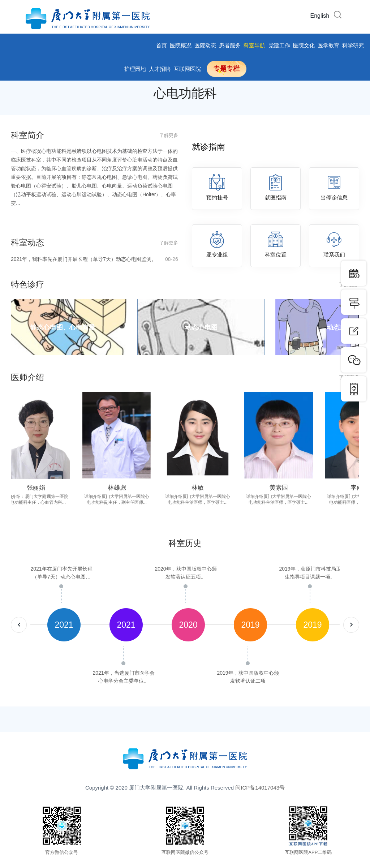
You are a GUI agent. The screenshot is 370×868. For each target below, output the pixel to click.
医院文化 (304, 45)
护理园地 (135, 69)
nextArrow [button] (351, 625)
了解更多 (169, 135)
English (320, 16)
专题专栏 (227, 69)
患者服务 (230, 45)
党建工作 (279, 45)
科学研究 (353, 45)
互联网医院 (187, 69)
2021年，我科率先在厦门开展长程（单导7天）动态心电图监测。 (94, 259)
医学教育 (328, 45)
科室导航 (254, 45)
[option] (61, 625)
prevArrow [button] (19, 625)
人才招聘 (160, 69)
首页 (162, 45)
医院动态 (205, 45)
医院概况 (181, 45)
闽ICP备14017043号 (260, 788)
